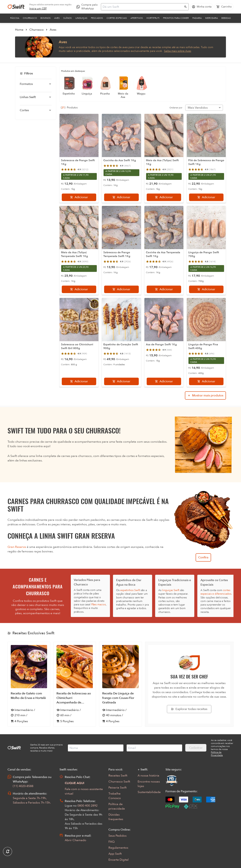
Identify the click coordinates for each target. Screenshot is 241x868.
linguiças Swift (171, 590)
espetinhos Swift (130, 590)
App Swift (115, 854)
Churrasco (30, 18)
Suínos (67, 18)
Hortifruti (153, 18)
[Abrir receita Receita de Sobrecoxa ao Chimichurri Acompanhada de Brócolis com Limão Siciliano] (75, 684)
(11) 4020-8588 (23, 786)
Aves (57, 18)
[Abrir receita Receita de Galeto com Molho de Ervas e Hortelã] (29, 684)
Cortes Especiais (117, 18)
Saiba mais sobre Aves (178, 51)
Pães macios (99, 604)
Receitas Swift (118, 776)
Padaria (197, 18)
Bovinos (46, 18)
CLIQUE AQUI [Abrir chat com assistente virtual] (75, 783)
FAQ (111, 842)
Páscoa (15, 18)
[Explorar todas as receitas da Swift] (189, 709)
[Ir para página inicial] (16, 7)
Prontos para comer (176, 18)
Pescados (97, 18)
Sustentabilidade (149, 792)
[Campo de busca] (142, 7)
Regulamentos (118, 848)
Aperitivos (137, 18)
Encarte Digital (119, 860)
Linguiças (81, 18)
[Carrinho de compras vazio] (224, 7)
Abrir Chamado (76, 840)
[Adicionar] (79, 197)
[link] (38, 9)
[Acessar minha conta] (202, 7)
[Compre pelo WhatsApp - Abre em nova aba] (88, 7)
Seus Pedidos (117, 836)
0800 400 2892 (87, 806)
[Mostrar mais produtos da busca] (205, 395)
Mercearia (212, 18)
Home (19, 30)
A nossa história (148, 776)
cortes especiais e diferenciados (216, 592)
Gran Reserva (17, 547)
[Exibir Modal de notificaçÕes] (8, 852)
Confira (203, 557)
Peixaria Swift (117, 788)
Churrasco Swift (119, 782)
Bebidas (226, 18)
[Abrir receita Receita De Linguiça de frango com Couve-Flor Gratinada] (120, 684)
